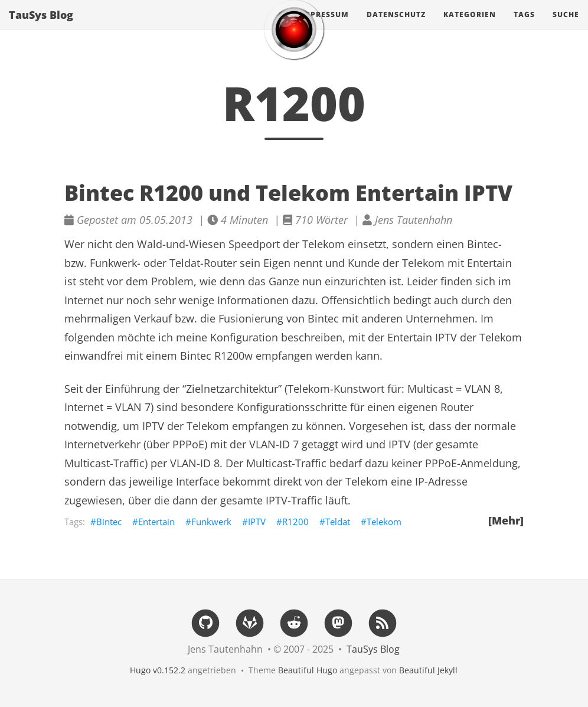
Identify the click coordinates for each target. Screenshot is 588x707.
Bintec (109, 522)
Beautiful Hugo (308, 670)
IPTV (257, 522)
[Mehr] (506, 520)
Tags (524, 26)
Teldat (338, 522)
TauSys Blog (41, 27)
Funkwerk (211, 522)
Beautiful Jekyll (428, 670)
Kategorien (470, 26)
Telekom (384, 522)
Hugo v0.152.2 (158, 670)
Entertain (156, 522)
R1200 (295, 522)
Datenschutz (396, 26)
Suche (566, 26)
